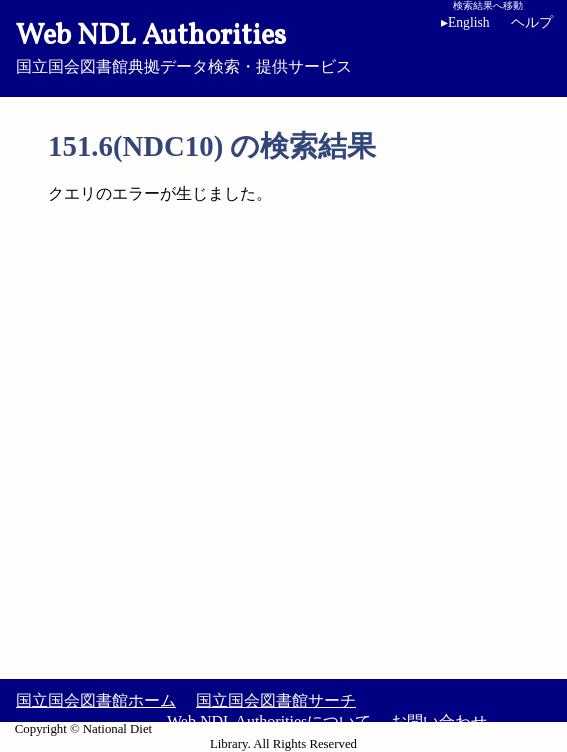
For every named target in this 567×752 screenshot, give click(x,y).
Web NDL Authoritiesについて (269, 721)
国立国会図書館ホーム (96, 700)
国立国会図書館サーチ (276, 700)
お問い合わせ (439, 721)
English (469, 22)
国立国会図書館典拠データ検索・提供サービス (283, 46)
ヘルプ (532, 22)
